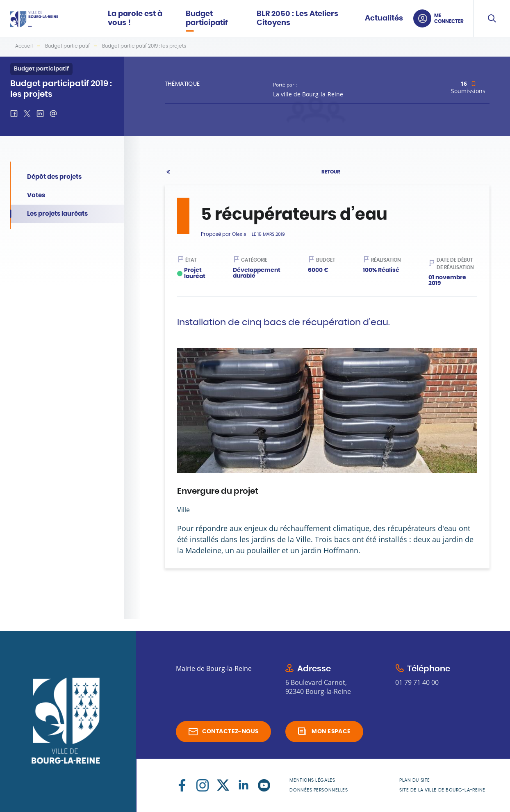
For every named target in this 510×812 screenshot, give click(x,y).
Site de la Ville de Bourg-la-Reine (442, 790)
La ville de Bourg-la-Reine (308, 94)
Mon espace (331, 732)
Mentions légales (312, 780)
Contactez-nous (230, 732)
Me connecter (449, 18)
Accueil (24, 46)
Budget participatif (67, 46)
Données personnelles (319, 790)
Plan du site (415, 780)
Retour (331, 172)
